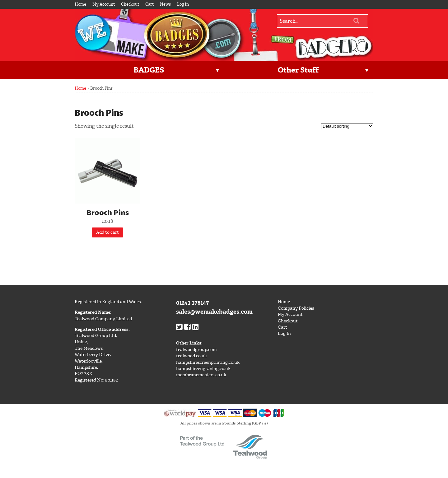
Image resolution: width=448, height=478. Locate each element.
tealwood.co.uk (191, 356)
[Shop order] (347, 126)
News (165, 4)
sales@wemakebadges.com (214, 312)
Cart (149, 4)
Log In (183, 4)
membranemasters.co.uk (201, 375)
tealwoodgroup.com (196, 350)
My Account (104, 4)
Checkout (130, 4)
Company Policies (296, 308)
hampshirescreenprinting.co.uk (208, 362)
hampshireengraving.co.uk (203, 369)
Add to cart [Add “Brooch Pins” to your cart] (107, 232)
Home (80, 4)
